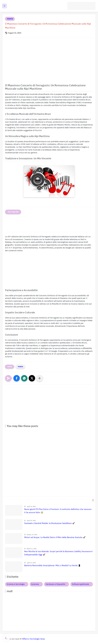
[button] (17, 378)
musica (10, 19)
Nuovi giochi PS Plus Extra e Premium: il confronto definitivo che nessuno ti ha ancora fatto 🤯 (58, 511)
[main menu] (4, 6)
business (35, 584)
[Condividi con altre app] (40, 378)
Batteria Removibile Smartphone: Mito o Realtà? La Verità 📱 (52, 566)
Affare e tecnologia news (34, 639)
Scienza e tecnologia (16, 584)
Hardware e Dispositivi (55, 584)
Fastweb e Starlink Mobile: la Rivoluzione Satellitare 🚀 (50, 523)
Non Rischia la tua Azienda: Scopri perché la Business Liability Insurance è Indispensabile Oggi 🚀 (58, 553)
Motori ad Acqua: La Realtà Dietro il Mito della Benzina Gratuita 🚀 (55, 537)
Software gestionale (81, 584)
